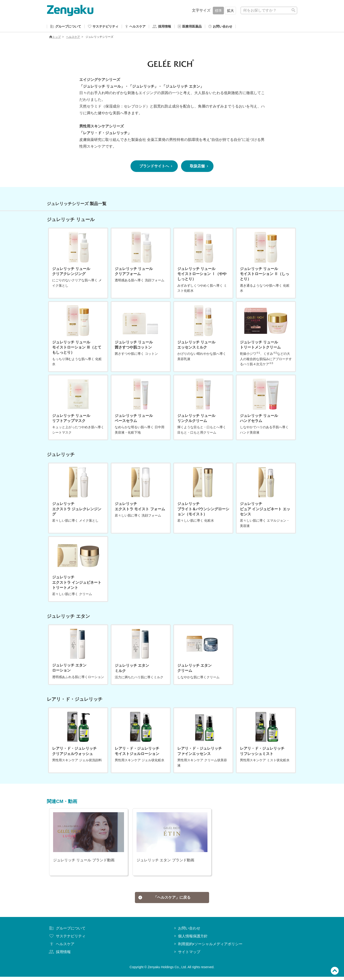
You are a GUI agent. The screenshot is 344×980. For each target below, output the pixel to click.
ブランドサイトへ (156, 167)
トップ (55, 38)
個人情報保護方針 (190, 939)
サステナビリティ (67, 939)
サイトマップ (187, 955)
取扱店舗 (200, 167)
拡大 (230, 11)
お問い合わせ (187, 931)
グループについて (67, 931)
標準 (218, 11)
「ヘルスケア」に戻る (165, 899)
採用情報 (59, 955)
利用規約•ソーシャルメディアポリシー (208, 947)
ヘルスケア (73, 38)
